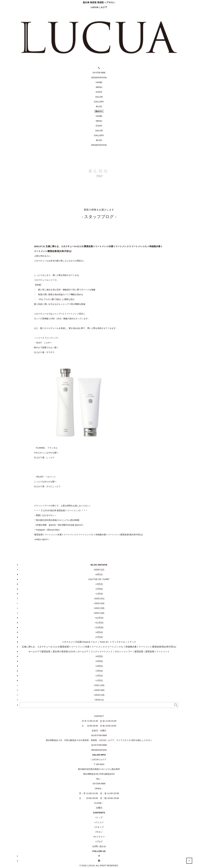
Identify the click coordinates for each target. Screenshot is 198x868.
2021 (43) (100, 685)
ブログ (99, 841)
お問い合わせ (99, 846)
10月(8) (100, 627)
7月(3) (100, 637)
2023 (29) (100, 608)
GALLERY (99, 102)
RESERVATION (99, 145)
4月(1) (100, 574)
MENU (99, 87)
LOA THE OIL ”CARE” (99, 579)
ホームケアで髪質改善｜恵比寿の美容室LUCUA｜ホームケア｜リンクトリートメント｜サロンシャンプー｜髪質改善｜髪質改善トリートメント (99, 651)
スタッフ (99, 827)
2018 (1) (100, 700)
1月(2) (100, 680)
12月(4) (100, 618)
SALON (99, 97)
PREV (38, 539)
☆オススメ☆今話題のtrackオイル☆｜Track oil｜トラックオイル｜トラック (99, 642)
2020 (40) (100, 690)
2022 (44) (100, 613)
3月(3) (100, 584)
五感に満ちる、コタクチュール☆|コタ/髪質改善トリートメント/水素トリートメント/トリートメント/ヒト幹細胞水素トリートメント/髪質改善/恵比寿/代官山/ (99, 647)
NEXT (45, 539)
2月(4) (100, 589)
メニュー (99, 822)
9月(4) (100, 632)
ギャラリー (99, 837)
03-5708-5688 (99, 784)
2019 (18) (100, 695)
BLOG (99, 106)
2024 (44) (100, 603)
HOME (99, 82)
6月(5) (100, 656)
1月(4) (100, 594)
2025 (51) (100, 598)
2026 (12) (100, 570)
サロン (99, 832)
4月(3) (100, 666)
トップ (99, 817)
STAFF (99, 92)
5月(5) (100, 661)
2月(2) (100, 676)
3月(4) (100, 671)
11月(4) (100, 623)
